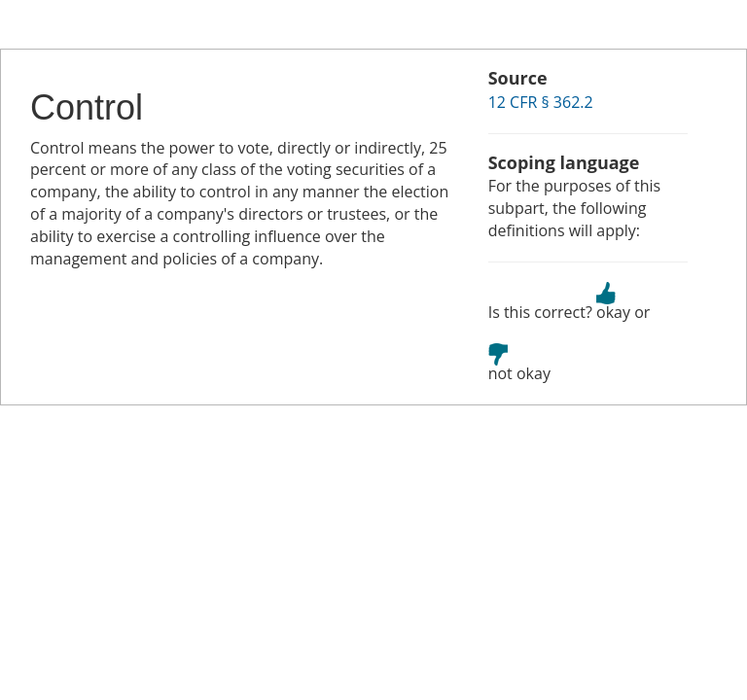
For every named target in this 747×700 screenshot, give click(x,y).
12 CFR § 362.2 (541, 102)
